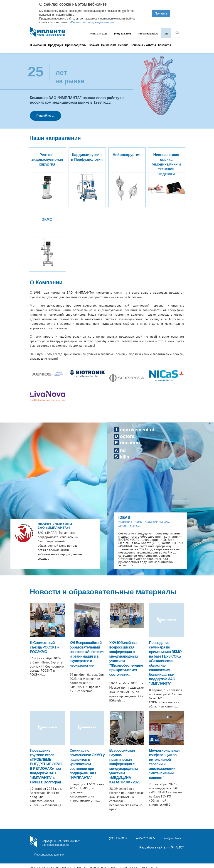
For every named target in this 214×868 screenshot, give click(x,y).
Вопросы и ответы (143, 45)
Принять (161, 13)
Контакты (165, 45)
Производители (76, 45)
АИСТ (180, 847)
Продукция (55, 45)
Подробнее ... (46, 116)
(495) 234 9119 (99, 34)
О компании (38, 45)
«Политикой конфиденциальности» (92, 22)
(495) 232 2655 (123, 34)
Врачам (94, 45)
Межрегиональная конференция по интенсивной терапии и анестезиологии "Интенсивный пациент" (164, 764)
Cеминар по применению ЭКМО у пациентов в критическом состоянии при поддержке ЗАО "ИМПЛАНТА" (87, 764)
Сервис (123, 45)
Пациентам (109, 45)
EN (166, 34)
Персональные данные (49, 855)
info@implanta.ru (148, 34)
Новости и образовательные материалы (103, 592)
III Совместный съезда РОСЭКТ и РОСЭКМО (45, 647)
